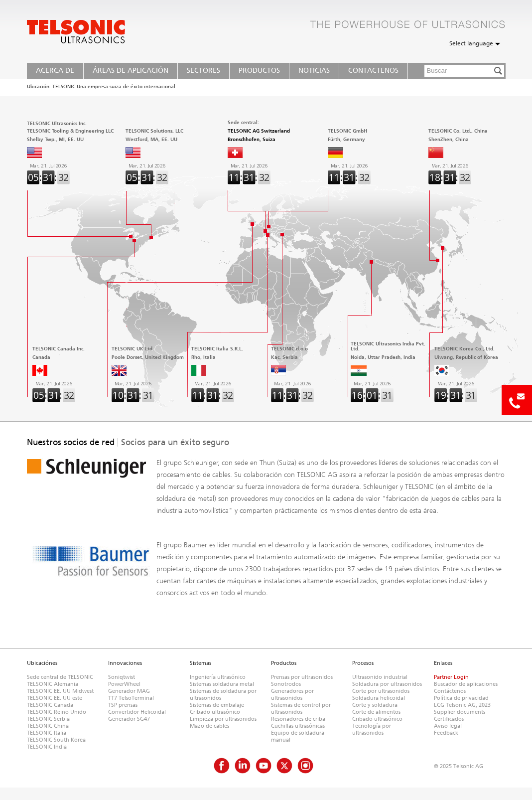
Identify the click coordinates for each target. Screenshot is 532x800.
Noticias (314, 71)
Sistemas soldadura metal (222, 684)
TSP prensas (123, 705)
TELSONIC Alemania (53, 684)
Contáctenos (450, 691)
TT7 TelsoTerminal (131, 698)
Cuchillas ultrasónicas (298, 726)
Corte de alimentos (376, 712)
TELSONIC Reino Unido (57, 712)
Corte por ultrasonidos (381, 691)
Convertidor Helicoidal (137, 712)
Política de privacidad (461, 698)
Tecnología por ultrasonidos (372, 729)
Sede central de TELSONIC (60, 677)
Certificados (449, 719)
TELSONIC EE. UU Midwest (60, 691)
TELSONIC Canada (50, 705)
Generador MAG (129, 691)
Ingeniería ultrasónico (218, 677)
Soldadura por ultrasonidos (387, 684)
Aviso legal (448, 726)
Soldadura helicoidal (379, 698)
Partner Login (451, 677)
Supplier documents (460, 712)
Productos (259, 71)
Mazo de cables (209, 726)
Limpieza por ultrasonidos (223, 719)
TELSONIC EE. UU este (55, 698)
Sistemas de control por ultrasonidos (301, 709)
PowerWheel (124, 684)
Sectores (203, 71)
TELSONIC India (47, 747)
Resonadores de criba (298, 719)
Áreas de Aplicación (131, 71)
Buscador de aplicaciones (466, 684)
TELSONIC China (48, 726)
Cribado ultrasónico (215, 712)
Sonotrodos (286, 684)
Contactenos (373, 71)
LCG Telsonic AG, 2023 (462, 705)
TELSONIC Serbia (48, 719)
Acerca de (55, 71)
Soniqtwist (122, 677)
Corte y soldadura (375, 705)
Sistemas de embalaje (217, 705)
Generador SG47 (129, 719)
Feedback (446, 733)
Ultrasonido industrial (380, 677)
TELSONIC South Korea (56, 740)
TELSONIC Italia (47, 733)
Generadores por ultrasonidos (292, 695)
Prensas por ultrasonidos (302, 677)
